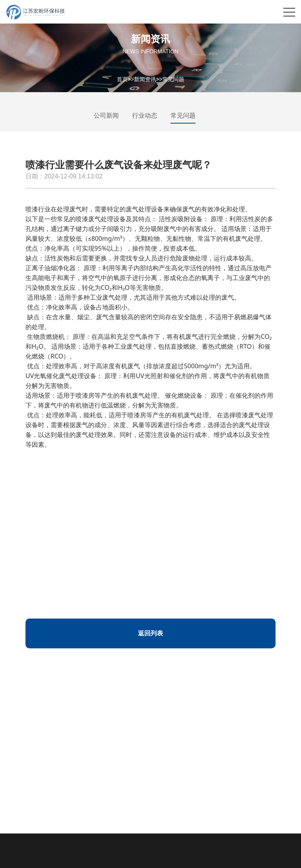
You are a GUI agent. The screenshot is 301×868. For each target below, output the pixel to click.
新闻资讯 (145, 79)
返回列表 (150, 633)
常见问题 (173, 79)
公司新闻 (106, 116)
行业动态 (145, 116)
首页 (122, 79)
